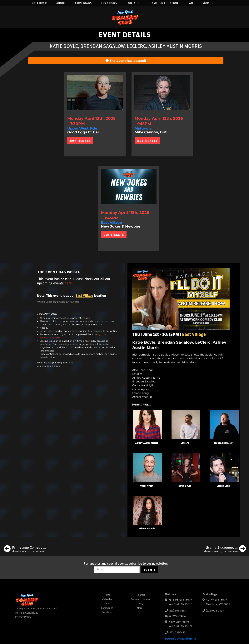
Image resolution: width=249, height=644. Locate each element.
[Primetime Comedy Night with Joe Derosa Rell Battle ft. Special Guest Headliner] (25, 549)
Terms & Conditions (27, 613)
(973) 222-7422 (177, 633)
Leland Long (223, 486)
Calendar (39, 3)
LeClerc (185, 443)
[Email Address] (117, 570)
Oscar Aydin (147, 486)
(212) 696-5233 (177, 611)
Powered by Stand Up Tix (181, 639)
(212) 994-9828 (215, 611)
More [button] (208, 3)
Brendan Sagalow (223, 443)
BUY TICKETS (80, 141)
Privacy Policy (23, 617)
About (61, 3)
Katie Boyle (185, 486)
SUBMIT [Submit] (150, 570)
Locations (109, 3)
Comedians (83, 3)
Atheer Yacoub (147, 529)
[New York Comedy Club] (125, 17)
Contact (133, 3)
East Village (84, 296)
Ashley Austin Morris (147, 443)
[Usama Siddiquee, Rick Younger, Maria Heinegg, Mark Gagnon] (225, 549)
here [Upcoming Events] (68, 283)
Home (107, 595)
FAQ (190, 3)
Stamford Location (163, 3)
